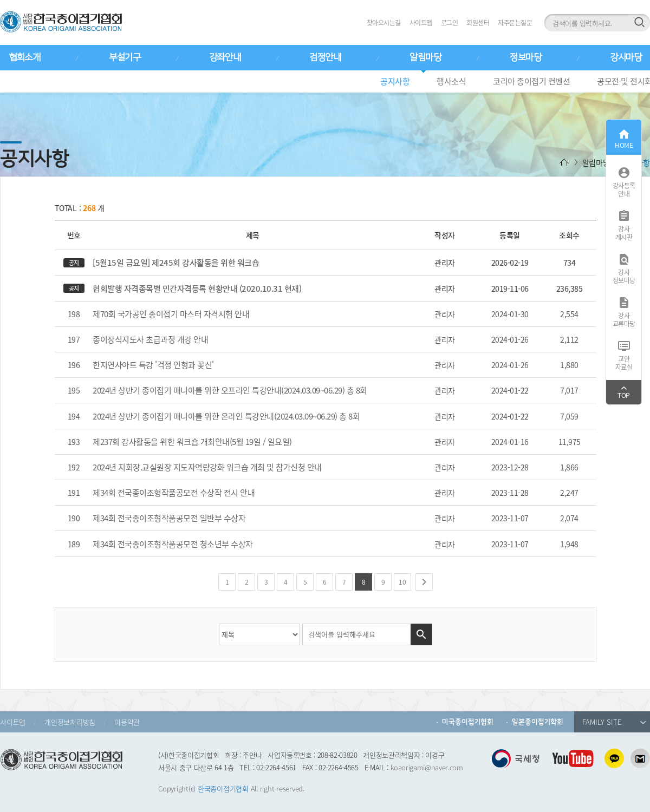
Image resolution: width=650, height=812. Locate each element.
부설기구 (125, 57)
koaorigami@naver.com (427, 767)
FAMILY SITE (614, 722)
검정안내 (325, 57)
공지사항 (395, 81)
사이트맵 (421, 23)
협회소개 (24, 57)
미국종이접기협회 (468, 722)
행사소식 (451, 81)
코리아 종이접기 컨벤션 (531, 81)
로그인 (450, 23)
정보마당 (525, 57)
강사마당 (626, 57)
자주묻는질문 (515, 23)
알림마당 (425, 57)
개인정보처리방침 (70, 722)
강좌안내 (225, 57)
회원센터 (478, 23)
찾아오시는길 (384, 23)
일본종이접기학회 (538, 722)
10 (402, 582)
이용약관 (127, 722)
